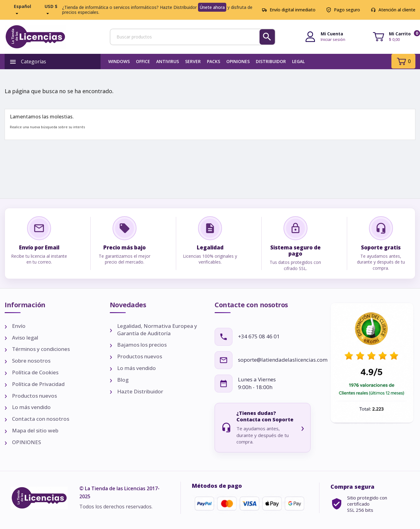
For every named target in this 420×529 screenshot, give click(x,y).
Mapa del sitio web (35, 430)
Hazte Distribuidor (140, 391)
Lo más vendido (31, 407)
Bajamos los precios (142, 345)
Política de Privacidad (38, 384)
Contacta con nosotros (41, 419)
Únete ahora (212, 7)
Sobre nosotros (31, 361)
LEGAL (298, 61)
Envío (19, 326)
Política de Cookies (35, 372)
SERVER (193, 61)
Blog (123, 380)
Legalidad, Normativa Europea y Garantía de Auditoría (157, 330)
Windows (119, 61)
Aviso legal (25, 338)
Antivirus (168, 61)
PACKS (214, 61)
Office (143, 61)
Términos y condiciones (41, 349)
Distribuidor (271, 61)
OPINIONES (238, 61)
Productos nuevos (34, 396)
